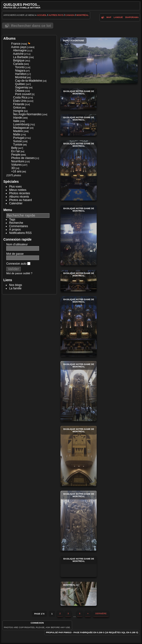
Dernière (101, 614)
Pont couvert (23, 94)
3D (13, 168)
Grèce (17, 108)
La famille (15, 288)
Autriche (18, 54)
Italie (16, 121)
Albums (10, 38)
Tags (12, 219)
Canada (70, 15)
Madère (18, 131)
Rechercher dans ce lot (31, 26)
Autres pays (56, 15)
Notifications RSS (20, 233)
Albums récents (19, 197)
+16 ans (17, 171)
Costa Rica (20, 97)
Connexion (37, 623)
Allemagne (20, 50)
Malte (17, 134)
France (16, 44)
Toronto (20, 67)
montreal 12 (79, 594)
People (16, 155)
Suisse (18, 141)
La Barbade (21, 57)
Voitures (17, 165)
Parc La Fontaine (99, 60)
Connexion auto (18, 264)
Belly (14, 148)
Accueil (42, 15)
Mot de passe (15, 254)
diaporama (132, 17)
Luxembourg (21, 124)
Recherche (16, 223)
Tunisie (18, 145)
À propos (15, 230)
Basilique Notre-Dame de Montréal (79, 99)
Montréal (83, 15)
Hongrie (18, 111)
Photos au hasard (20, 200)
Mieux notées (18, 190)
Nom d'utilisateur (17, 244)
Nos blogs (16, 285)
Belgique (19, 61)
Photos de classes (23, 158)
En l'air (16, 151)
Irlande (18, 118)
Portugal (19, 138)
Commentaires (19, 226)
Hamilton (21, 74)
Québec (20, 84)
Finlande (19, 104)
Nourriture (18, 161)
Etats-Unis (20, 101)
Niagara (20, 71)
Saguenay (22, 87)
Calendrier (16, 203)
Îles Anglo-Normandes (27, 114)
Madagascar (21, 128)
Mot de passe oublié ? (19, 273)
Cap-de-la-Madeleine (29, 81)
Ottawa (20, 91)
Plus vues (15, 187)
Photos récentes (20, 193)
